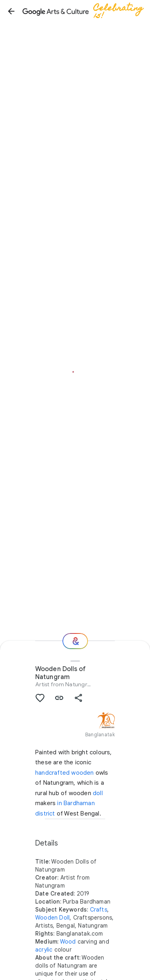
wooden (82, 773)
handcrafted (52, 773)
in (59, 803)
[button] (11, 11)
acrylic (44, 950)
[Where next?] (75, 641)
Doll (64, 918)
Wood (68, 942)
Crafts (99, 910)
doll (98, 793)
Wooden (46, 918)
